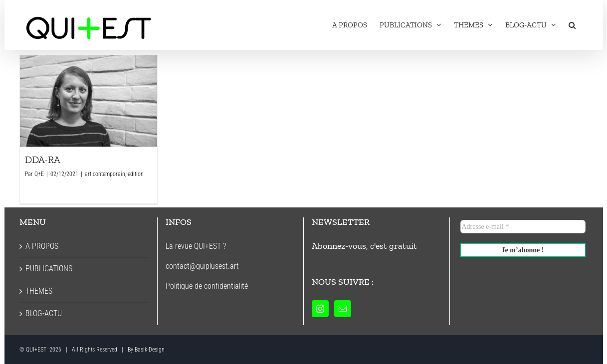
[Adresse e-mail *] (523, 227)
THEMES (39, 291)
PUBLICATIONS (49, 269)
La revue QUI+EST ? (196, 246)
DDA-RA (43, 160)
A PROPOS (42, 246)
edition (136, 174)
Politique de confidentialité (207, 286)
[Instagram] (320, 309)
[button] (572, 25)
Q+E (39, 174)
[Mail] (343, 309)
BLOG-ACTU (44, 313)
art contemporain (105, 174)
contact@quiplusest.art (202, 266)
